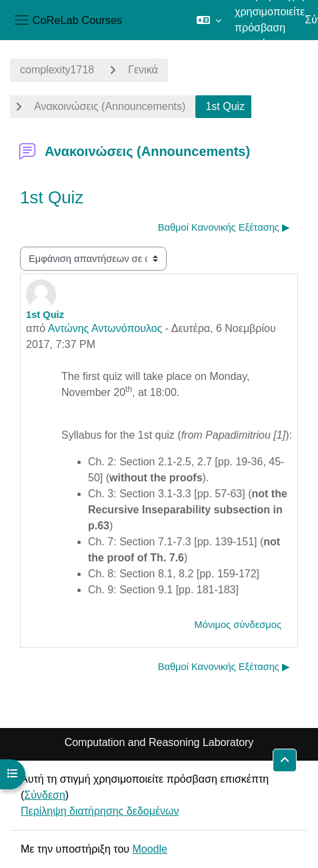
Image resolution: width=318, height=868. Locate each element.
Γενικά (143, 70)
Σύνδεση (44, 795)
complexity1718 (57, 70)
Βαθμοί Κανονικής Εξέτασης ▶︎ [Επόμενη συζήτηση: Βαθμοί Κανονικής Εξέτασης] (224, 227)
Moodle (149, 849)
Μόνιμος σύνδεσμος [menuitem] (238, 625)
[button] (209, 20)
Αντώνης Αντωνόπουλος (105, 328)
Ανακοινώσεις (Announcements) (110, 106)
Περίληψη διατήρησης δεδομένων (100, 811)
